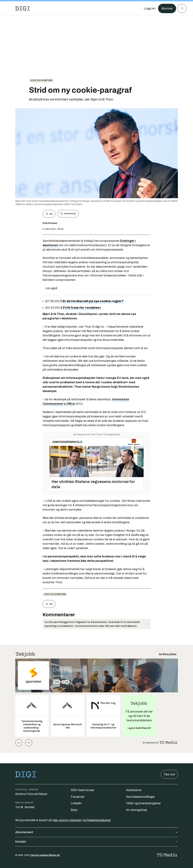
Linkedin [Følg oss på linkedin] (76, 803)
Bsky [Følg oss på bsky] (74, 810)
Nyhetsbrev (134, 790)
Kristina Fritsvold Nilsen (31, 794)
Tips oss (169, 774)
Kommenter (68, 214)
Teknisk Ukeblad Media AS (45, 855)
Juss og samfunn (41, 80)
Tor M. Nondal (25, 807)
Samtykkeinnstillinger (140, 797)
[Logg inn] (150, 8)
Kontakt (97, 842)
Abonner (167, 8)
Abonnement (97, 832)
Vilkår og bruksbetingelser (143, 803)
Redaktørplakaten (99, 820)
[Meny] (182, 8)
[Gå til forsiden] (23, 8)
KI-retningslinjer (137, 810)
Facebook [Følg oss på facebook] (78, 797)
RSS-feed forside (82, 790)
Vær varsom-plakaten (67, 820)
